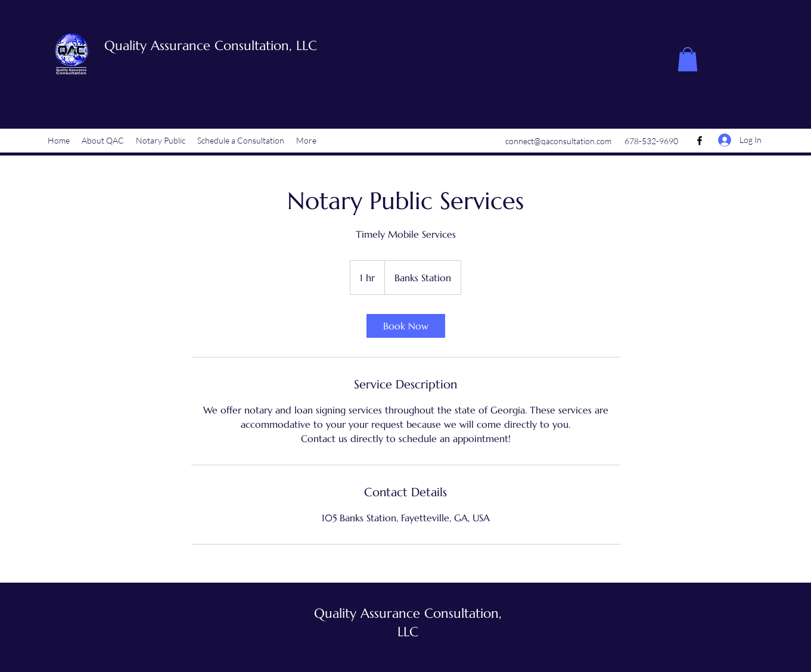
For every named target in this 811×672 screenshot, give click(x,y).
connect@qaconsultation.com (558, 141)
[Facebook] (700, 141)
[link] (406, 326)
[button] (688, 59)
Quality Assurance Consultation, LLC (211, 46)
